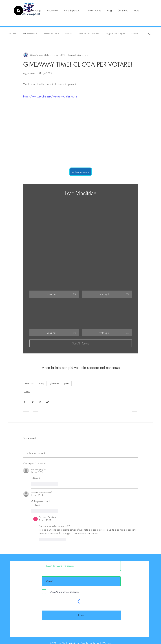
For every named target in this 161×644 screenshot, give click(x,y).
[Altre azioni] (136, 55)
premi (67, 383)
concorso (30, 383)
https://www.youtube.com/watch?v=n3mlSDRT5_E (50, 97)
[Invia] (81, 615)
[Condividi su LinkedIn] (40, 402)
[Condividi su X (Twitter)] (32, 402)
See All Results (80, 343)
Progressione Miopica (115, 34)
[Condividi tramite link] (47, 402)
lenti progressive (30, 34)
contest (135, 34)
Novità (68, 34)
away (42, 383)
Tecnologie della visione (89, 34)
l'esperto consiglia (51, 34)
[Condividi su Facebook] (25, 402)
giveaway (54, 383)
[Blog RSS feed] (18, 11)
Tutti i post (12, 34)
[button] (149, 34)
